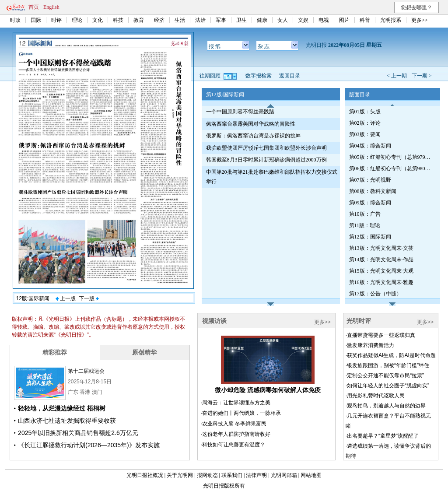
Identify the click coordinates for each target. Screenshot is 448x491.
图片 (344, 20)
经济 (159, 20)
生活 (180, 20)
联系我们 (232, 475)
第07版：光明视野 (370, 180)
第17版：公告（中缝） (375, 294)
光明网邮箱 (284, 475)
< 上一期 (397, 76)
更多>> (420, 20)
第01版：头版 (365, 112)
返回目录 (290, 76)
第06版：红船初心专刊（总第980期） (391, 168)
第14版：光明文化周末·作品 (381, 260)
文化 (98, 20)
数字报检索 (259, 76)
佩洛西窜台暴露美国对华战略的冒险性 (251, 124)
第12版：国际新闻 (370, 237)
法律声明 (256, 475)
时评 (56, 20)
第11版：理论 (365, 225)
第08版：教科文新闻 (373, 191)
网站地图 (311, 475)
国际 (36, 20)
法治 (200, 20)
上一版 (66, 298)
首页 (34, 7)
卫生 (241, 20)
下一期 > (422, 76)
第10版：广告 (365, 214)
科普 (365, 20)
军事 (221, 20)
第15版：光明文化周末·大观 (381, 271)
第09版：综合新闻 (370, 203)
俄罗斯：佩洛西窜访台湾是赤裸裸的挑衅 (253, 136)
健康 (262, 20)
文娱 (303, 20)
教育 (139, 20)
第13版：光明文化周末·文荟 (381, 248)
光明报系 (391, 20)
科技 (118, 20)
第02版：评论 (365, 123)
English (51, 7)
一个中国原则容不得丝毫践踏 (240, 112)
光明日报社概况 (145, 475)
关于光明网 (180, 475)
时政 (15, 20)
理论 (77, 20)
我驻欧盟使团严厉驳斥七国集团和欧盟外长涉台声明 (266, 148)
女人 (283, 20)
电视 (324, 20)
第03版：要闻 (365, 134)
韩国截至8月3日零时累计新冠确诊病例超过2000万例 (266, 160)
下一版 (89, 298)
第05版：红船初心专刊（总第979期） (391, 157)
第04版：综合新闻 (370, 146)
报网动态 (207, 475)
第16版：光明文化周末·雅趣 (381, 282)
